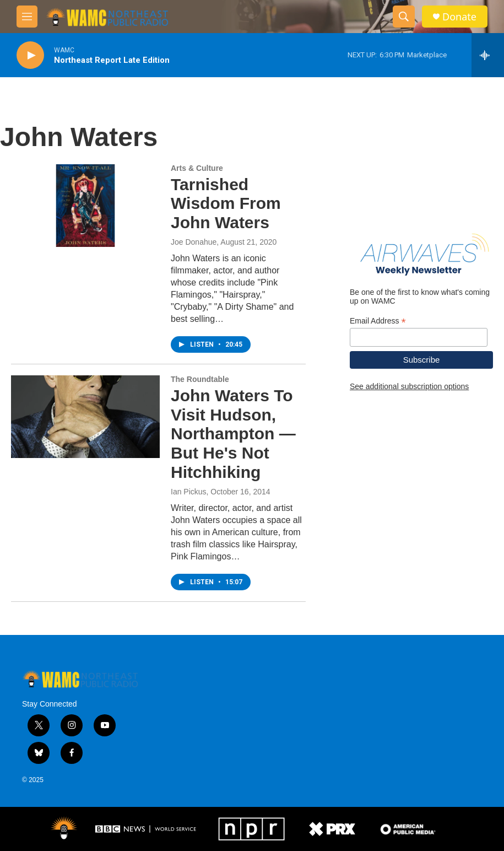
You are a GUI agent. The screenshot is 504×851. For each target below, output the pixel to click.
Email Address (378, 321)
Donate (459, 17)
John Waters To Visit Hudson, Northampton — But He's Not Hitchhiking (233, 434)
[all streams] (488, 55)
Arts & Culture (197, 168)
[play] (30, 55)
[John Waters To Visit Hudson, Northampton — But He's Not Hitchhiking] (85, 417)
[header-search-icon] (404, 17)
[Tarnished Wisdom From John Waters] (85, 206)
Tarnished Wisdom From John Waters (226, 204)
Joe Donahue (194, 242)
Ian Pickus (189, 492)
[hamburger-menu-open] (27, 17)
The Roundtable (200, 379)
